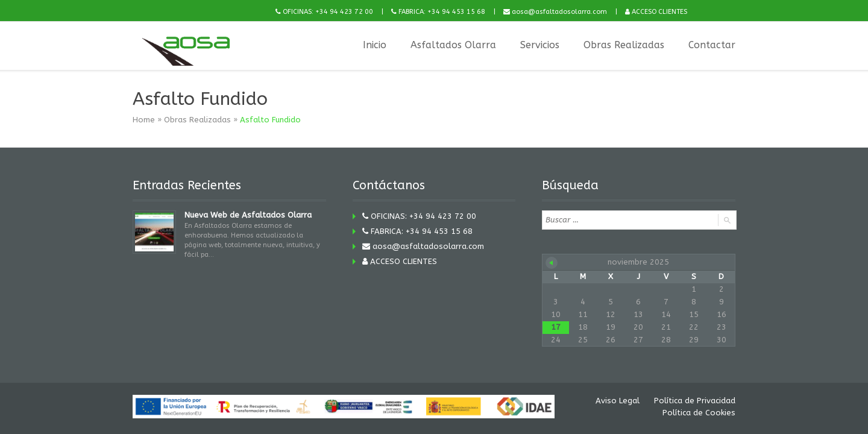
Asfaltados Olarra (453, 45)
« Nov (552, 263)
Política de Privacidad (695, 401)
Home (144, 120)
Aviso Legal (618, 401)
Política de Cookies (699, 413)
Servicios (540, 45)
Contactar (712, 45)
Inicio (375, 45)
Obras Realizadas (624, 45)
